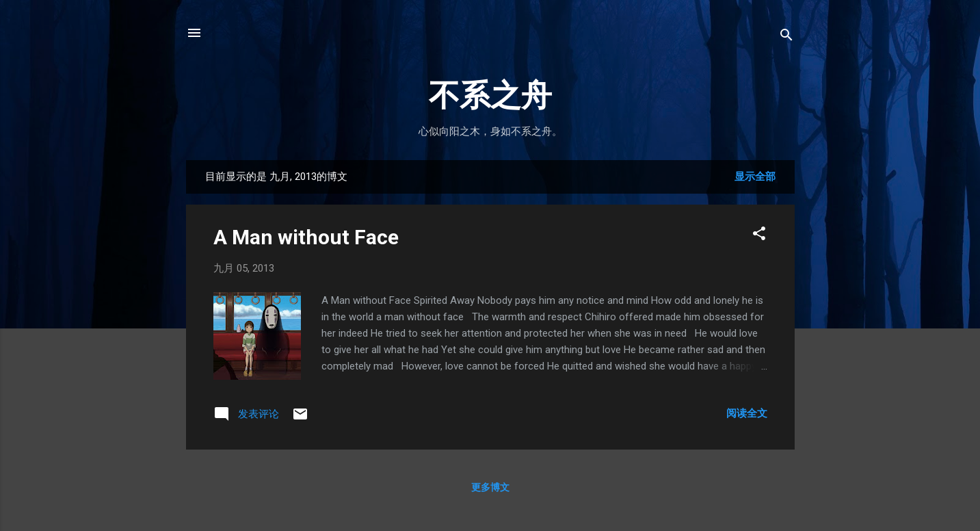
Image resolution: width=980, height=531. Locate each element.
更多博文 (490, 487)
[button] (759, 236)
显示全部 (755, 177)
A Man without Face (306, 237)
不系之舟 (490, 95)
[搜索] (786, 37)
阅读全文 (747, 413)
